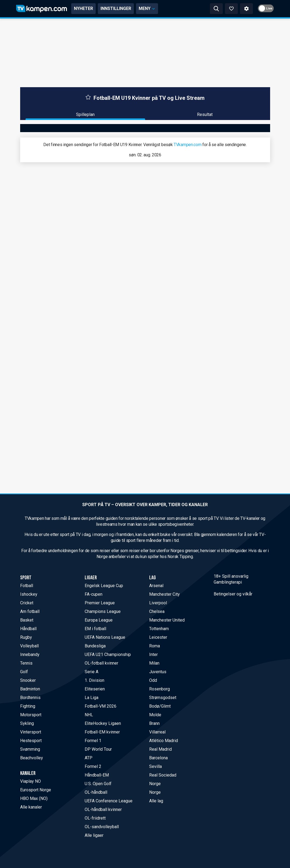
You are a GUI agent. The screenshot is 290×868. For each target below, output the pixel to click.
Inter (153, 654)
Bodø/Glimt (160, 706)
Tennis (26, 663)
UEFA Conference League (109, 801)
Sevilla (155, 766)
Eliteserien (95, 689)
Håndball (28, 629)
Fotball (27, 586)
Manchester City (164, 594)
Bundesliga (95, 646)
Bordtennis (30, 698)
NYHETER (83, 8)
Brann (154, 723)
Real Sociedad (163, 775)
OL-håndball (96, 792)
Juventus (158, 672)
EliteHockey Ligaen (103, 723)
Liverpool (158, 603)
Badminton (30, 689)
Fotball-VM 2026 (101, 706)
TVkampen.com (187, 145)
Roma (155, 646)
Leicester (158, 637)
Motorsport (31, 715)
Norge (155, 784)
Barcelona (158, 758)
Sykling (27, 723)
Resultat (205, 114)
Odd (153, 680)
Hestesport (31, 741)
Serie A (92, 672)
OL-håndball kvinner (103, 809)
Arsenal (156, 586)
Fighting (28, 706)
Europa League (99, 620)
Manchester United (167, 620)
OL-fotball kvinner (101, 663)
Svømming (30, 749)
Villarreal (157, 732)
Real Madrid (160, 749)
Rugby (26, 637)
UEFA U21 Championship (108, 654)
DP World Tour (98, 749)
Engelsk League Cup (104, 586)
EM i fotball (95, 629)
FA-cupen (94, 594)
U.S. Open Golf (98, 784)
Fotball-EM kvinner (102, 732)
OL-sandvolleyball (102, 827)
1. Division (94, 680)
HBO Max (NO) (34, 798)
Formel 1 (93, 741)
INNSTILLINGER (116, 8)
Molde (155, 715)
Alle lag (156, 801)
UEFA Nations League (105, 637)
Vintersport (31, 732)
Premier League (100, 603)
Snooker (28, 680)
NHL (89, 715)
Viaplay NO (31, 781)
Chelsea (157, 611)
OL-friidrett (95, 818)
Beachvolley (32, 758)
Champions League (103, 611)
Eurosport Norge (36, 790)
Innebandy (30, 654)
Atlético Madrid (164, 741)
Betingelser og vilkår (233, 594)
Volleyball (29, 646)
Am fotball (30, 611)
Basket (27, 620)
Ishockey (29, 594)
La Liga (92, 698)
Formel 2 (93, 766)
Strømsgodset (163, 698)
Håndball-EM (97, 775)
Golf (24, 672)
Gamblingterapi (228, 582)
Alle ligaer (94, 835)
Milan (154, 663)
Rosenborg (160, 689)
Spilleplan (85, 114)
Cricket (27, 603)
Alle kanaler (31, 807)
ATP (89, 758)
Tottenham (159, 629)
